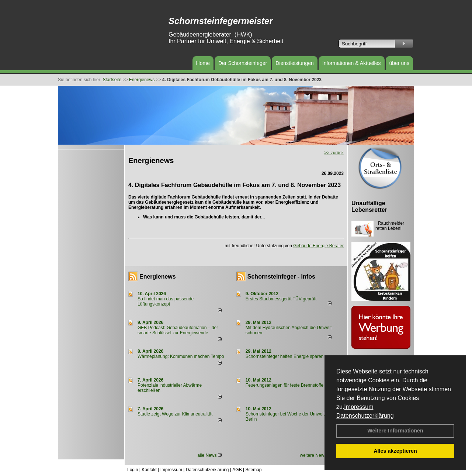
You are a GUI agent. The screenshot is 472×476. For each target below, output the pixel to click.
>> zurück (334, 153)
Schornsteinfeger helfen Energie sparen (284, 356)
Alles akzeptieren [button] (395, 451)
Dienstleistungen (295, 63)
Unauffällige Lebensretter (369, 206)
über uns (399, 63)
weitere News (315, 455)
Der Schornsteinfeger (243, 63)
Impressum (359, 407)
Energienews (158, 277)
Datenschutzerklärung (365, 416)
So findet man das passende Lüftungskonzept (166, 301)
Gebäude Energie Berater (318, 246)
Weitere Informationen (395, 431)
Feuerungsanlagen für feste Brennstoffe (284, 385)
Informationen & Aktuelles (352, 63)
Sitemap (253, 470)
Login (133, 470)
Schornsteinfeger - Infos (281, 277)
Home (203, 63)
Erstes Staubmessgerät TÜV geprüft (281, 299)
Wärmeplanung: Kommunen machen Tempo (181, 356)
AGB (237, 470)
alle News (209, 455)
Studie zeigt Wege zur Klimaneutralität (175, 414)
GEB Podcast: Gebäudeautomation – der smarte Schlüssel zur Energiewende (178, 330)
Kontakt (149, 470)
